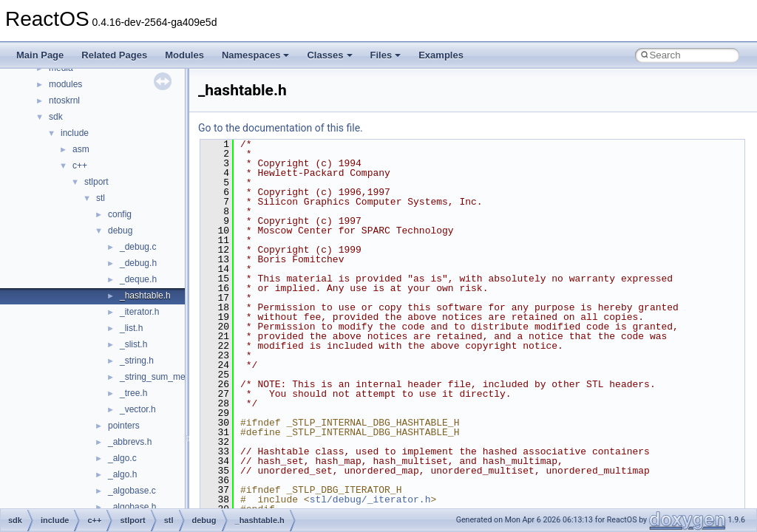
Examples (441, 55)
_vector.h (138, 409)
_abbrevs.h (130, 442)
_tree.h (133, 393)
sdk (56, 117)
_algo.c (122, 458)
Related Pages (114, 55)
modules (65, 84)
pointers (124, 426)
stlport (96, 182)
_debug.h (138, 263)
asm (81, 149)
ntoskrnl (64, 100)
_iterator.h (139, 312)
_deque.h (138, 279)
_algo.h (122, 474)
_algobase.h (132, 507)
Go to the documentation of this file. (281, 128)
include (75, 133)
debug (120, 231)
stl (101, 198)
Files (386, 55)
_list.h (131, 328)
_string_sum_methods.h (167, 377)
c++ (80, 166)
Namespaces (256, 55)
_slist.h (133, 344)
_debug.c (138, 247)
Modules (184, 55)
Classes (329, 55)
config (120, 214)
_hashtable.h (145, 296)
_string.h (137, 361)
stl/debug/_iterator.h (370, 499)
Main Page (40, 55)
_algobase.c (132, 491)
